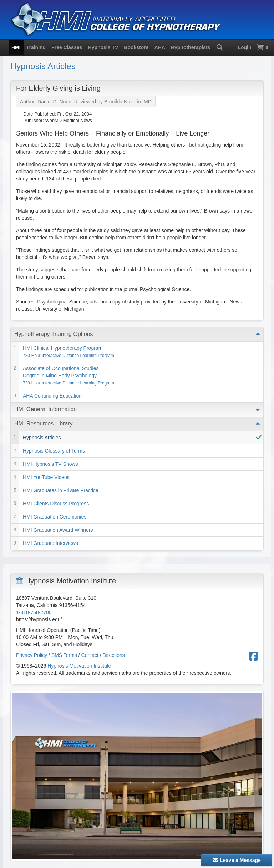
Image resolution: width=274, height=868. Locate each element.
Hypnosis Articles (43, 66)
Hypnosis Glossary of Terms (54, 451)
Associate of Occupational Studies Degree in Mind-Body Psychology (68, 376)
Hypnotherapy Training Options (54, 334)
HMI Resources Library (44, 423)
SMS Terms (64, 655)
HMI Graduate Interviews (50, 543)
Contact (90, 655)
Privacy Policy (32, 655)
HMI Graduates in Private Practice (61, 490)
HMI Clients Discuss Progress (56, 504)
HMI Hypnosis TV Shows (50, 464)
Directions (114, 655)
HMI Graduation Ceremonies (55, 517)
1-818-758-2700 (34, 612)
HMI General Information (45, 409)
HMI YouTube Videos (46, 477)
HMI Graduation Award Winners (58, 530)
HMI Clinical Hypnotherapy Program (68, 352)
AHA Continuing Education (52, 396)
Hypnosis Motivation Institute (79, 666)
